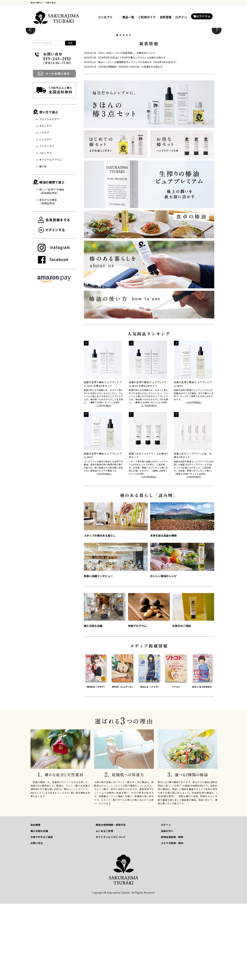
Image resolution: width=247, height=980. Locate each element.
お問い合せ (37, 919)
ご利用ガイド (147, 17)
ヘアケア (44, 209)
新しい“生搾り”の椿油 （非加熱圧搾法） (52, 267)
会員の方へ (167, 907)
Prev (31, 68)
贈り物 (43, 243)
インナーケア (47, 222)
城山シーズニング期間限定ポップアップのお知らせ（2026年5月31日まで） (138, 138)
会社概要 (36, 901)
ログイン (181, 17)
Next (217, 68)
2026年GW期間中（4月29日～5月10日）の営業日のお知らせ (130, 143)
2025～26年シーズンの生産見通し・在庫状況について (127, 129)
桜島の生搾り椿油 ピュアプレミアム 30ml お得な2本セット (103, 460)
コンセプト (105, 17)
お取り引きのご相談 (42, 913)
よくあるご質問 (104, 907)
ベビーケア (46, 229)
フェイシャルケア (49, 195)
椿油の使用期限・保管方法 (111, 901)
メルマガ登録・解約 (172, 919)
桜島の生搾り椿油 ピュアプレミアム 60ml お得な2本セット (148, 460)
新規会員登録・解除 (172, 913)
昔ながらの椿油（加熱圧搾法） (48, 278)
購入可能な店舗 (39, 907)
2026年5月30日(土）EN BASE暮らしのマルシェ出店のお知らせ (132, 134)
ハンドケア (46, 216)
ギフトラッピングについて (111, 913)
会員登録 (166, 17)
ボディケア (45, 202)
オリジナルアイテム (50, 236)
